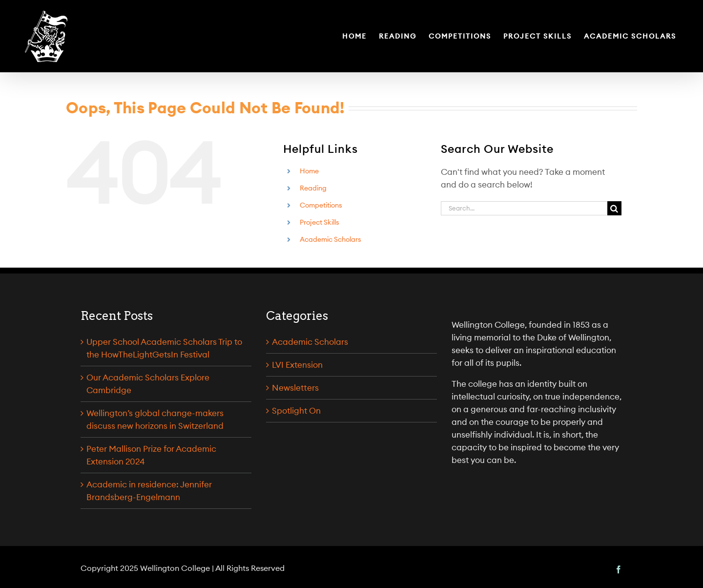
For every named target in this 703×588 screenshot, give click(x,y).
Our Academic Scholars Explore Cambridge (148, 384)
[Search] (614, 208)
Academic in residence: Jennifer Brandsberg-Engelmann (149, 491)
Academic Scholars (331, 239)
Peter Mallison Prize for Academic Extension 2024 (151, 455)
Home (309, 171)
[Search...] (524, 208)
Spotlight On (296, 411)
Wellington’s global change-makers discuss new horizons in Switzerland (155, 420)
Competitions (321, 205)
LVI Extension (297, 365)
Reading (313, 188)
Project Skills (320, 222)
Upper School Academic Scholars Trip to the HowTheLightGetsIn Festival (164, 348)
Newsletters (295, 388)
